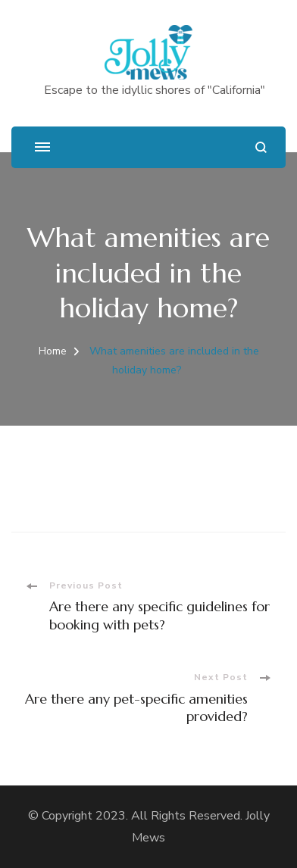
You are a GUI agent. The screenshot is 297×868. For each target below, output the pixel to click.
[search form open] (261, 147)
